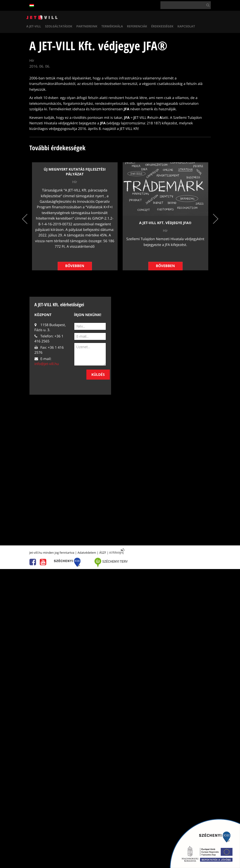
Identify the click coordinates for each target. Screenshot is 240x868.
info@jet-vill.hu (47, 364)
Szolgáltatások (59, 26)
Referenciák (137, 26)
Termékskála (112, 26)
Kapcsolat (186, 26)
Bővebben (75, 266)
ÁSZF (103, 553)
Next (216, 219)
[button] (207, 5)
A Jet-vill (34, 26)
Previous (25, 219)
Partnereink (87, 26)
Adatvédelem (87, 553)
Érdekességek (162, 26)
